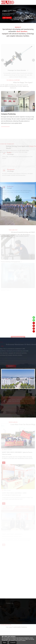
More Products (18, 18)
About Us (13, 366)
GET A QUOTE (7, 18)
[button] (3, 62)
